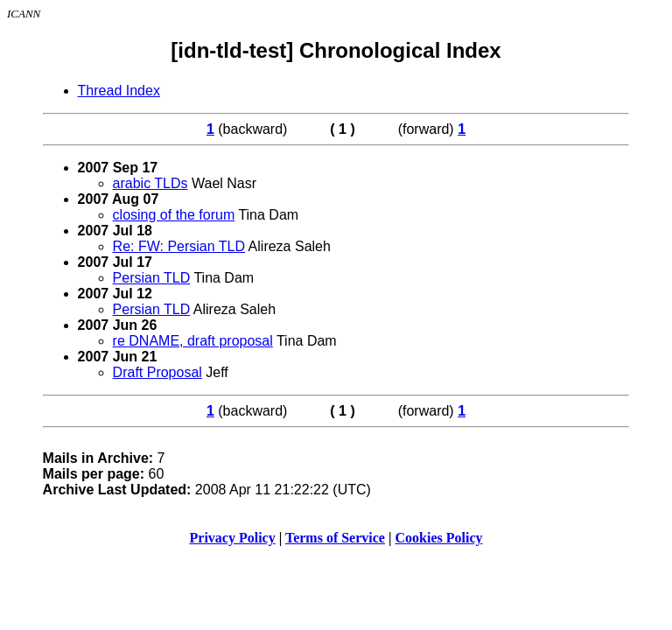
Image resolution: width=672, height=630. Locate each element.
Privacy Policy (233, 538)
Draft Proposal (157, 372)
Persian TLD (152, 278)
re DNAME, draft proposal (193, 341)
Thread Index (119, 91)
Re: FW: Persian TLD (179, 246)
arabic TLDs (150, 183)
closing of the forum (174, 215)
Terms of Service (335, 538)
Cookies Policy (439, 538)
